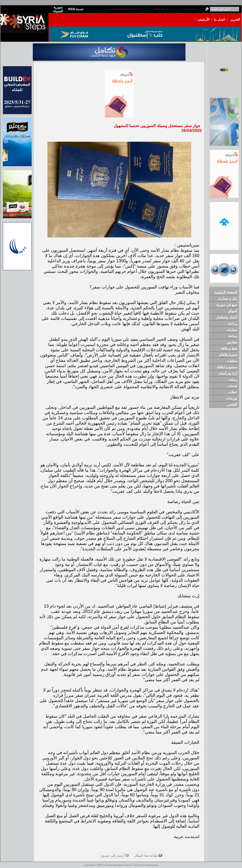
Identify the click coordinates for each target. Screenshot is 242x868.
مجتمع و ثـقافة (227, 367)
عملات (233, 392)
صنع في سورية (227, 305)
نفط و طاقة (229, 348)
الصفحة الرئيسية (226, 292)
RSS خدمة (76, 9)
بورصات (232, 398)
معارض (232, 342)
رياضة (233, 380)
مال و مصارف (227, 299)
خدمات (232, 386)
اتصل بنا (219, 19)
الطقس (232, 405)
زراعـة (233, 323)
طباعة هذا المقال (148, 856)
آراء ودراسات (228, 373)
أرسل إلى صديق (115, 856)
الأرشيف (203, 19)
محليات (232, 361)
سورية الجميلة (58, 9)
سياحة (233, 336)
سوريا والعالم (228, 355)
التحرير (235, 19)
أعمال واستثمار (227, 317)
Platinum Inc (152, 865)
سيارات (232, 330)
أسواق (233, 311)
